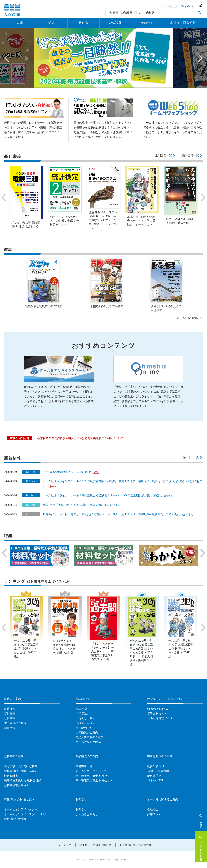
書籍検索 (10, 709)
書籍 (20, 23)
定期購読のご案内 (87, 733)
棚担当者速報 (156, 766)
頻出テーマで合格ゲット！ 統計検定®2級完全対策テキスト (65, 221)
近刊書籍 (10, 718)
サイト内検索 (146, 13)
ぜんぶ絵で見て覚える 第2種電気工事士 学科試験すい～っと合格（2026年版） (26, 649)
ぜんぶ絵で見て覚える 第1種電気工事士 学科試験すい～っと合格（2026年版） (181, 649)
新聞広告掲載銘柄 (158, 771)
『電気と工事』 (85, 718)
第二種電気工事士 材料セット (94, 776)
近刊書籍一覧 (164, 156)
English (186, 7)
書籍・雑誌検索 (123, 13)
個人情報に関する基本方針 (136, 845)
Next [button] (198, 58)
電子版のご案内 (85, 728)
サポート (147, 23)
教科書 (83, 23)
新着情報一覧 (190, 457)
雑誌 (52, 23)
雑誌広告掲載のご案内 (90, 737)
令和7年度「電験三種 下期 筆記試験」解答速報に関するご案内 (82, 505)
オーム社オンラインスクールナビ (25, 814)
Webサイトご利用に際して (96, 845)
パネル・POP (155, 780)
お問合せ (81, 810)
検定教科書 (11, 776)
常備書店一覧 (84, 766)
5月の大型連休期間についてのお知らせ (67, 472)
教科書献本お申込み (17, 785)
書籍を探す (201, 823)
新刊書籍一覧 (190, 156)
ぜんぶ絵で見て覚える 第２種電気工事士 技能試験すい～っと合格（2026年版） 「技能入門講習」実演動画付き (141, 652)
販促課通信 (154, 776)
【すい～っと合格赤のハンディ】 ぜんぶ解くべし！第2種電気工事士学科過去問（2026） (103, 651)
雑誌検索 (81, 709)
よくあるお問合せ (201, 849)
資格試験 (115, 23)
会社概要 (153, 810)
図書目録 (10, 728)
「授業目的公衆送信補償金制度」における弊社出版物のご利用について (79, 438)
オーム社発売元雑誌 (88, 742)
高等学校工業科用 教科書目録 (22, 780)
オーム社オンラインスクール (22, 810)
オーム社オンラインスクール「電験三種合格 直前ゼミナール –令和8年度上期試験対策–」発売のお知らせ (108, 495)
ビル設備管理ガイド (160, 718)
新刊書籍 (10, 714)
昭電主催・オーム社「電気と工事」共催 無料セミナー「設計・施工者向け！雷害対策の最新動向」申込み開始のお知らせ (118, 514)
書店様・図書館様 (183, 23)
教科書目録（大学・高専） (21, 771)
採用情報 (153, 814)
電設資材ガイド (157, 714)
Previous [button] (9, 58)
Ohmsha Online (156, 709)
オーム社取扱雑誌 (188, 318)
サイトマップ (63, 845)
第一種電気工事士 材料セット (94, 780)
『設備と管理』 (85, 723)
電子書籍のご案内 (15, 723)
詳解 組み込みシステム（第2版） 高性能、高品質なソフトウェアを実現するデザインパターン (103, 220)
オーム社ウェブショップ (91, 771)
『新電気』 (83, 714)
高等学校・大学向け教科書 (21, 766)
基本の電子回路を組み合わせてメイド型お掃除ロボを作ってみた (141, 221)
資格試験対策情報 (15, 819)
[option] (103, 58)
